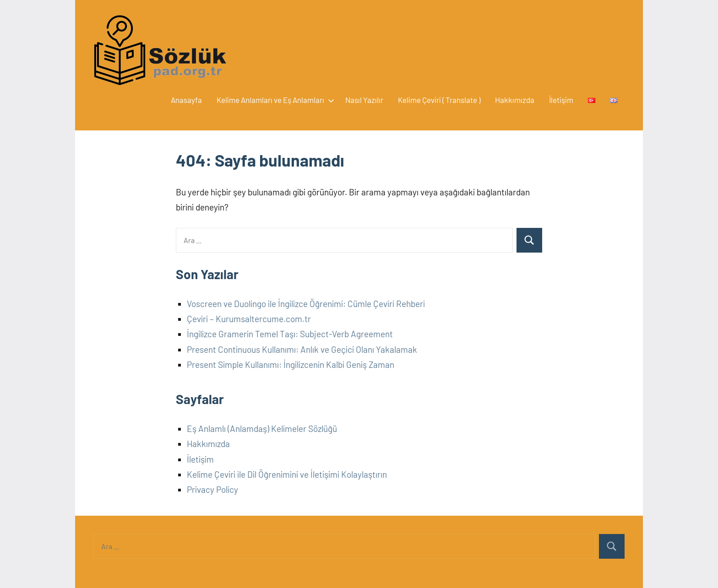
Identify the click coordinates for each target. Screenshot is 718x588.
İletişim (561, 100)
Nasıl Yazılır (364, 100)
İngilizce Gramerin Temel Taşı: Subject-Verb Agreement (290, 334)
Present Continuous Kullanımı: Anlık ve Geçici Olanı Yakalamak (302, 349)
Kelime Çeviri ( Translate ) (439, 100)
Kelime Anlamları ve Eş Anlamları (274, 100)
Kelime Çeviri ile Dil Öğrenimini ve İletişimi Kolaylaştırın (287, 474)
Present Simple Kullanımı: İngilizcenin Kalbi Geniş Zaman (291, 364)
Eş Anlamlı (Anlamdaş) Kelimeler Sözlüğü (262, 429)
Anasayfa (186, 100)
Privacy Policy (212, 489)
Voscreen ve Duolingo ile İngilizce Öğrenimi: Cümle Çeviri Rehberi (306, 304)
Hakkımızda (515, 100)
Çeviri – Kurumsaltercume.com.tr (249, 319)
